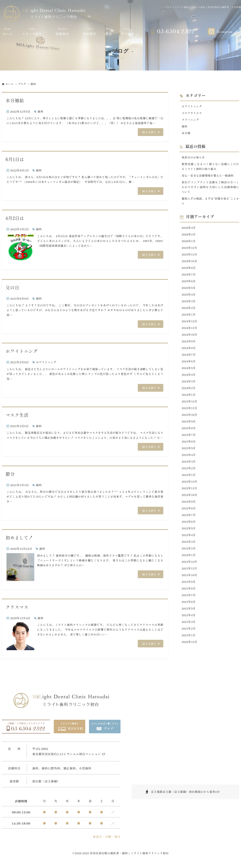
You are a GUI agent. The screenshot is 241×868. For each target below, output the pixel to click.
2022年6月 (189, 524)
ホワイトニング (22, 351)
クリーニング (190, 120)
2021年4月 (189, 618)
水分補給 (15, 100)
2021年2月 (189, 632)
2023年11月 (189, 410)
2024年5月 (189, 370)
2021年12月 (189, 565)
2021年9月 (189, 585)
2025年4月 (189, 295)
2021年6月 (189, 605)
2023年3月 (189, 464)
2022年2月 (189, 551)
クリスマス (17, 607)
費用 (109, 31)
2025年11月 (189, 255)
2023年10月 (190, 416)
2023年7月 (189, 437)
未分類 (186, 133)
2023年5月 (189, 450)
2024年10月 (190, 336)
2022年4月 (189, 538)
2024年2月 (189, 390)
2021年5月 (189, 612)
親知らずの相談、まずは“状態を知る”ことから (210, 201)
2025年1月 (189, 316)
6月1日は (15, 159)
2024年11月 (189, 329)
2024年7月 (189, 356)
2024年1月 (189, 396)
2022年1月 (189, 558)
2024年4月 (189, 376)
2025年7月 (189, 275)
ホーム (8, 31)
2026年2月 (189, 235)
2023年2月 (189, 470)
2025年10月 (190, 262)
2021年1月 (189, 639)
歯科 (40, 111)
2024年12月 (190, 322)
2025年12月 (190, 248)
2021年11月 (189, 571)
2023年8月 (189, 430)
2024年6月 (189, 363)
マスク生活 (17, 415)
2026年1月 (189, 242)
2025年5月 (189, 289)
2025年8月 (189, 269)
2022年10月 (190, 497)
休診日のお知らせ (193, 157)
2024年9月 (189, 343)
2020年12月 (190, 645)
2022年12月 (190, 484)
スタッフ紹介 (32, 31)
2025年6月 (189, 282)
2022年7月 (189, 517)
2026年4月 (189, 228)
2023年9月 (189, 423)
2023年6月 (189, 443)
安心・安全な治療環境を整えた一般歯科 (208, 176)
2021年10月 (189, 578)
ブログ (22, 84)
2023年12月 (190, 403)
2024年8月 (189, 349)
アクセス (128, 31)
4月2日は (15, 218)
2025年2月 (189, 309)
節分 (10, 474)
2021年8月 (189, 591)
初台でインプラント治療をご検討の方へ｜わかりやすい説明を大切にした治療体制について (210, 187)
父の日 (12, 288)
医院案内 (89, 31)
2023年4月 (189, 457)
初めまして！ (19, 538)
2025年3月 (189, 302)
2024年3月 (189, 383)
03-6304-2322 (176, 31)
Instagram (225, 32)
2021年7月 (189, 598)
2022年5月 (189, 531)
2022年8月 (189, 511)
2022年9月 (189, 504)
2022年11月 (189, 490)
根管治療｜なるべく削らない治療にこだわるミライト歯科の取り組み (210, 167)
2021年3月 (189, 625)
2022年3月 (189, 544)
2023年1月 (189, 477)
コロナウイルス (192, 113)
